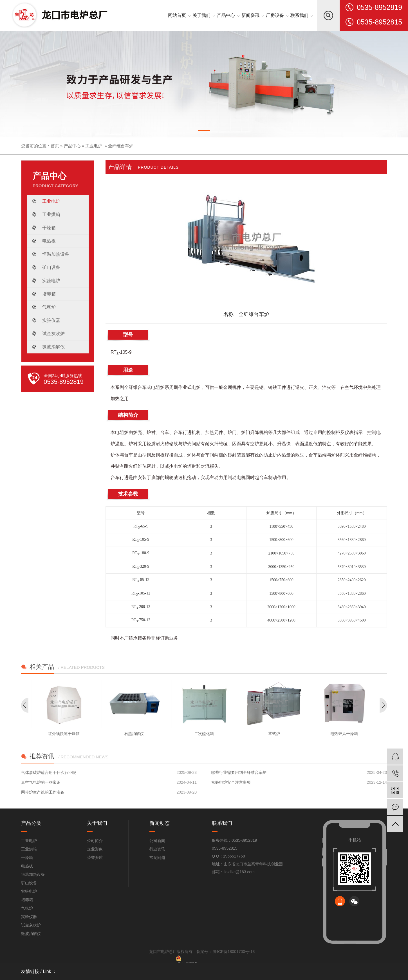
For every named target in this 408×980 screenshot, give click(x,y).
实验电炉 (51, 281)
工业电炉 (94, 146)
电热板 (49, 241)
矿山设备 (51, 267)
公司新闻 (157, 841)
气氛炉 (49, 307)
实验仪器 (51, 320)
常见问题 (157, 857)
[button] (204, 132)
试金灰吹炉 (53, 334)
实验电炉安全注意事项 (231, 782)
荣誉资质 (95, 857)
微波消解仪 (53, 347)
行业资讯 (157, 849)
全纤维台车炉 (121, 146)
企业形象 (95, 849)
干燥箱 (49, 228)
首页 (55, 146)
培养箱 (49, 294)
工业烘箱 (51, 214)
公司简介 (95, 841)
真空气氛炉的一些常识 (41, 782)
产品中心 (72, 146)
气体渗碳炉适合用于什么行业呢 (49, 772)
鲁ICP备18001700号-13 (234, 952)
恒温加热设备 (56, 254)
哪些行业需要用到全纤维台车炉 (239, 772)
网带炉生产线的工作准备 (43, 792)
